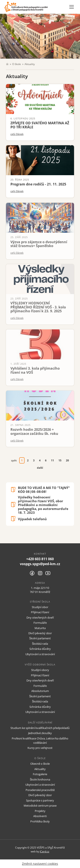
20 (67, 460)
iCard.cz (44, 851)
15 (60, 460)
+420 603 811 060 (40, 559)
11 (52, 460)
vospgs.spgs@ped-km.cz (40, 564)
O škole (17, 64)
